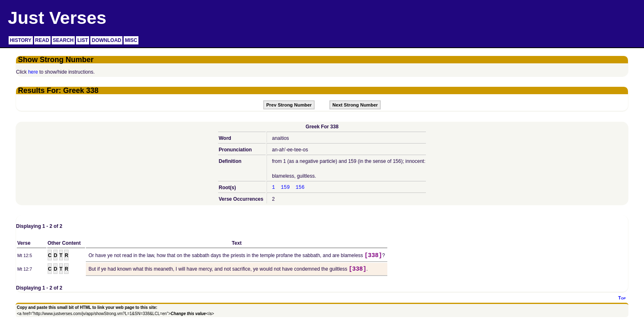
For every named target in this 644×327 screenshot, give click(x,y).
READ (42, 40)
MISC (131, 40)
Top (622, 298)
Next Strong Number (355, 105)
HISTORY (21, 40)
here (33, 72)
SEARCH (63, 40)
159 (285, 188)
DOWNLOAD (106, 40)
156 (300, 188)
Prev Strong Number (289, 105)
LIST (83, 40)
